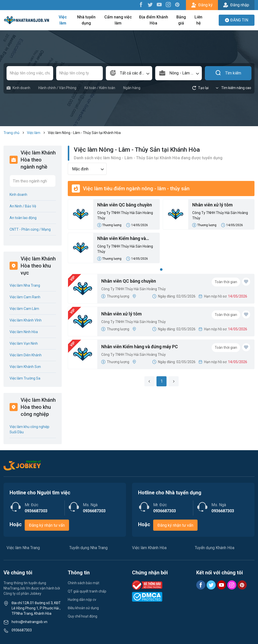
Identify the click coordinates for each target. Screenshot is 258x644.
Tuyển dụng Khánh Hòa (215, 548)
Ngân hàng (132, 88)
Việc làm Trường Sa (25, 378)
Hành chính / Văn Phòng (57, 88)
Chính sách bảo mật (84, 583)
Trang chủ (11, 133)
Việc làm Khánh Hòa (149, 548)
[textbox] (129, 73)
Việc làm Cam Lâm (24, 309)
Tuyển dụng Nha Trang (88, 548)
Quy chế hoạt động (83, 616)
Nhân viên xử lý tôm (212, 205)
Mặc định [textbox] (80, 169)
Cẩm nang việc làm (118, 20)
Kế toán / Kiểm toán (100, 88)
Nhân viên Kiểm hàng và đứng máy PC (122, 239)
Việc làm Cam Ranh (25, 297)
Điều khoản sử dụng (83, 608)
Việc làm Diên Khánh (26, 355)
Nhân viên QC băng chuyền (125, 205)
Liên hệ (198, 20)
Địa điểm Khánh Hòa (154, 20)
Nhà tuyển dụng (86, 20)
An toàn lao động (23, 218)
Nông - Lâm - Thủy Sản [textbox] (186, 73)
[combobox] (129, 73)
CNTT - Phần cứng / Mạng (30, 229)
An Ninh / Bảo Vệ (23, 206)
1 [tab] (161, 270)
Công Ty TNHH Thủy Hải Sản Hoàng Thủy (125, 215)
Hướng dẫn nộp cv (82, 600)
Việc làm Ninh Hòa (24, 332)
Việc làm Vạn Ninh (24, 343)
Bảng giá (181, 20)
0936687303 (22, 630)
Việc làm (63, 20)
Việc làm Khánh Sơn (25, 367)
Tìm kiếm (228, 73)
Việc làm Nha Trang (25, 285)
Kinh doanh (18, 88)
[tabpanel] (161, 233)
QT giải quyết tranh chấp (87, 591)
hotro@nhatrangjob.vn (29, 622)
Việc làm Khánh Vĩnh (26, 320)
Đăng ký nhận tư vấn (47, 525)
